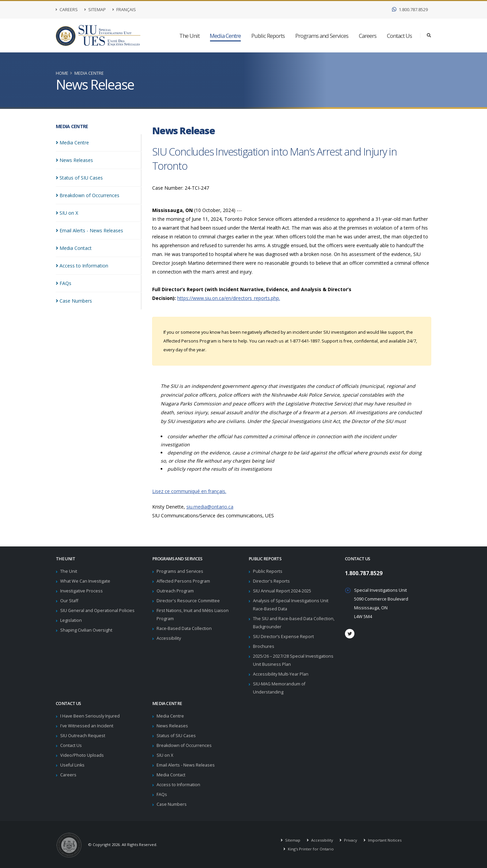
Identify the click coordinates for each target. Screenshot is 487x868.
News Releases (172, 726)
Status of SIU (79, 178)
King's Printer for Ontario (310, 849)
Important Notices (384, 840)
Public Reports (268, 36)
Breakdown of (88, 195)
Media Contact (171, 775)
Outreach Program (175, 591)
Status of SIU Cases (176, 736)
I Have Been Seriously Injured (90, 716)
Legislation (71, 620)
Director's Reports (271, 581)
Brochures (264, 646)
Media (72, 143)
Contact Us (399, 36)
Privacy (350, 840)
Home (62, 73)
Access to (82, 266)
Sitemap (95, 10)
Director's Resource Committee (188, 601)
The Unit (189, 36)
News (74, 160)
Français (124, 10)
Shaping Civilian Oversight (86, 630)
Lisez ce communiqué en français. (189, 491)
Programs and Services (322, 36)
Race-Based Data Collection (184, 628)
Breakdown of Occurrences (184, 745)
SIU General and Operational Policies (97, 611)
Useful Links (72, 765)
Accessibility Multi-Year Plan (281, 674)
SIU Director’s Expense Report (283, 637)
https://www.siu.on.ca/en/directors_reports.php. (229, 298)
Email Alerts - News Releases (186, 765)
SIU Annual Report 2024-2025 (282, 591)
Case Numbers (172, 804)
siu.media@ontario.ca (210, 507)
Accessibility (169, 638)
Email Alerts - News (89, 230)
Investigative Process (82, 591)
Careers (67, 10)
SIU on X (165, 755)
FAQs (162, 794)
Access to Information (178, 785)
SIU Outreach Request (83, 736)
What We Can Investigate (85, 581)
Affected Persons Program (183, 581)
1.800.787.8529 (410, 10)
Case (74, 301)
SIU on (67, 213)
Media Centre (225, 36)
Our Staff (69, 601)
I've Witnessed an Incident (87, 726)
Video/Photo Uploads (82, 755)
